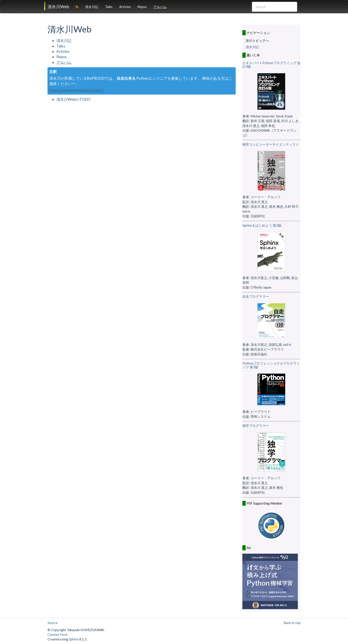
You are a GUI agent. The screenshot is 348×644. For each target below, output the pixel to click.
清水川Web (58, 7)
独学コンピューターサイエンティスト (271, 144)
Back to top (292, 623)
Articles (125, 7)
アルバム (160, 7)
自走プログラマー (256, 296)
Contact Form (58, 634)
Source (53, 623)
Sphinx (74, 639)
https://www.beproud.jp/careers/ (76, 90)
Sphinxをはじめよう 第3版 (262, 225)
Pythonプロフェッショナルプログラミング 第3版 (271, 365)
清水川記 (92, 7)
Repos (142, 7)
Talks (109, 7)
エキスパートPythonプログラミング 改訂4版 (271, 65)
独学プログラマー (256, 426)
